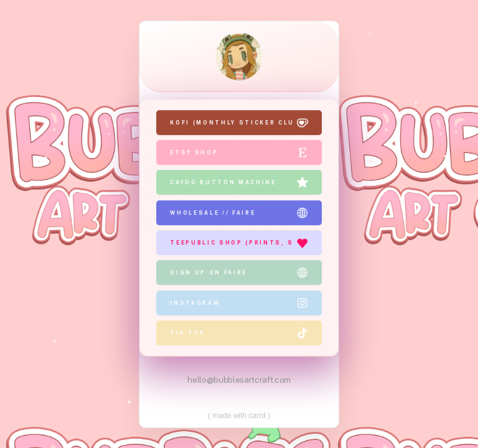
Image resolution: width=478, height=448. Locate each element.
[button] (239, 123)
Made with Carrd (239, 414)
